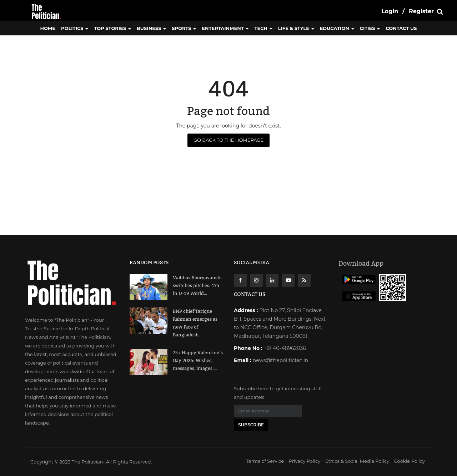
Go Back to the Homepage (228, 140)
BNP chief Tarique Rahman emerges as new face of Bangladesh (195, 323)
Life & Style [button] (296, 28)
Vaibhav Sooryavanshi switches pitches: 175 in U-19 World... (197, 286)
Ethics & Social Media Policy (357, 461)
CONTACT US (401, 28)
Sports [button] (184, 28)
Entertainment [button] (225, 28)
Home (48, 28)
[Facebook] (240, 280)
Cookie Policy (410, 461)
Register (421, 11)
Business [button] (151, 28)
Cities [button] (370, 28)
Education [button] (337, 28)
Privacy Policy (305, 461)
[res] (304, 280)
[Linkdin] (272, 280)
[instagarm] (256, 280)
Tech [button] (263, 28)
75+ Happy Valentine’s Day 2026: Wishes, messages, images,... (198, 361)
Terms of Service (265, 461)
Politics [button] (75, 28)
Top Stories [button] (112, 28)
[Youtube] (288, 280)
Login (390, 11)
